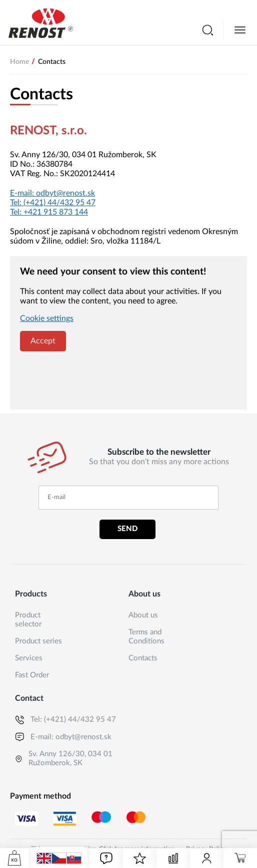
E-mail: (52, 193)
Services (29, 658)
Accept (43, 341)
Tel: (53, 203)
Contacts (143, 658)
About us (143, 615)
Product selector (28, 620)
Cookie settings (47, 318)
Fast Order (32, 675)
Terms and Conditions (146, 637)
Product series (38, 641)
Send (127, 529)
